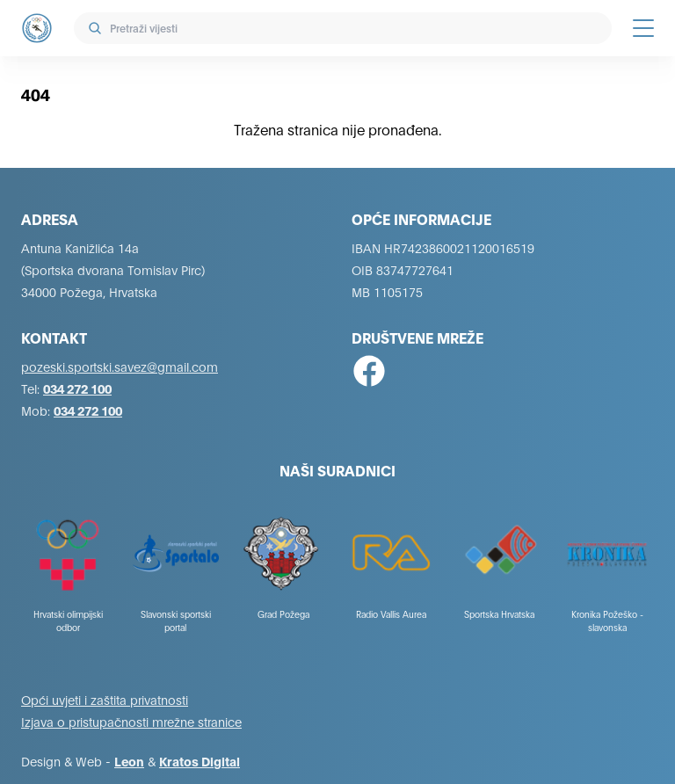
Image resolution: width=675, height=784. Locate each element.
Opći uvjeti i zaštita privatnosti (105, 699)
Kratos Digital (200, 761)
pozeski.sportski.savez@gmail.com (120, 366)
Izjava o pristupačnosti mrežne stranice (131, 721)
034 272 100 (77, 388)
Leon (129, 761)
